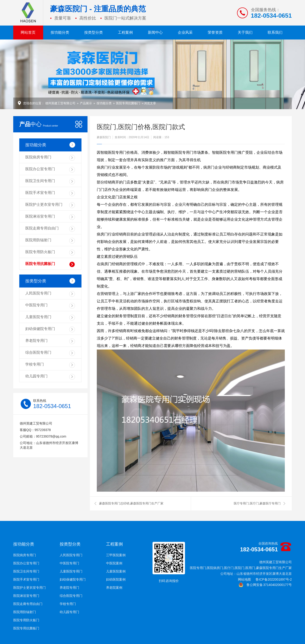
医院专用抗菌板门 (128, 103)
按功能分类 (60, 32)
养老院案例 (114, 588)
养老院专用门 (50, 341)
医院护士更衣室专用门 (50, 205)
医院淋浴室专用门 (50, 217)
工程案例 (125, 32)
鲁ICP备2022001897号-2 (274, 579)
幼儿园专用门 (50, 377)
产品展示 (86, 103)
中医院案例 (114, 563)
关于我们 (245, 32)
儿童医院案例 (116, 571)
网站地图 (244, 579)
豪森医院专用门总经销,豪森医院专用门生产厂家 (131, 503)
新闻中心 (155, 32)
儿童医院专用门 (50, 318)
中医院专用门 (50, 306)
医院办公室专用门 (50, 170)
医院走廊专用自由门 (50, 229)
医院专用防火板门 (50, 253)
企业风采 (185, 32)
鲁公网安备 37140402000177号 (265, 585)
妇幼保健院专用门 (50, 329)
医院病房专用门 (50, 158)
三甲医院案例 (116, 555)
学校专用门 (50, 365)
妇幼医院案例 (116, 579)
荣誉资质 (215, 32)
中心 (39, 124)
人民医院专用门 (50, 294)
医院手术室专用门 (50, 193)
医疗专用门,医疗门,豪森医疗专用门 (257, 503)
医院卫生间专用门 (50, 181)
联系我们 (275, 32)
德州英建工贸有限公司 (60, 103)
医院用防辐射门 (50, 241)
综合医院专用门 (50, 353)
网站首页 (28, 32)
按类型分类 (94, 32)
